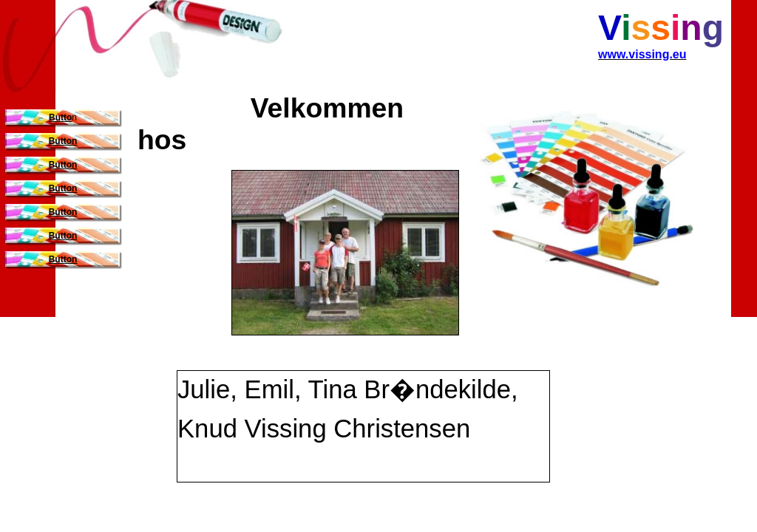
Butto (60, 117)
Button (63, 141)
